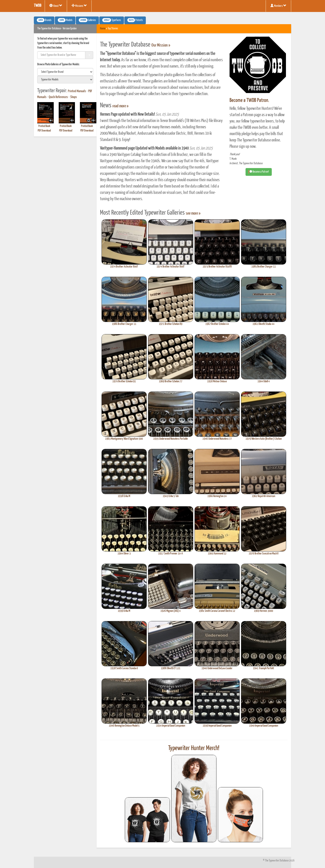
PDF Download (44, 131)
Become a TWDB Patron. (249, 100)
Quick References (58, 97)
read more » (120, 106)
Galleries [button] (87, 20)
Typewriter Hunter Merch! (194, 748)
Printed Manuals (77, 91)
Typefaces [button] (112, 20)
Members (278, 6)
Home (103, 29)
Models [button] (65, 20)
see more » (193, 213)
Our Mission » (161, 45)
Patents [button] (135, 20)
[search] (65, 72)
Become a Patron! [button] (259, 172)
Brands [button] (44, 20)
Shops (74, 97)
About (56, 6)
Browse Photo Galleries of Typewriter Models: (58, 65)
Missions (79, 6)
